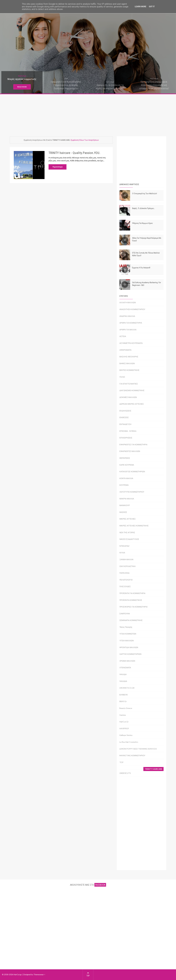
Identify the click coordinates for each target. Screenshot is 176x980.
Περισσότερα (58, 167)
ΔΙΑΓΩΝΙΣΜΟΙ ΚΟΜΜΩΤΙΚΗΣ (132, 390)
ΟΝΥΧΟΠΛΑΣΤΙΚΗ (127, 566)
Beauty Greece (126, 708)
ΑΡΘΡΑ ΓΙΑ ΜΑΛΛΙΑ (128, 330)
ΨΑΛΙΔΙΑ (123, 681)
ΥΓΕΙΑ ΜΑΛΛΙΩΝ (127, 641)
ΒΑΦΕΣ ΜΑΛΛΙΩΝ (127, 363)
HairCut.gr (22, 76)
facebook (100, 885)
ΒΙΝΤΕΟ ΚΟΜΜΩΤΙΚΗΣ (129, 370)
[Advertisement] (88, 114)
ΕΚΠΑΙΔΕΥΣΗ (125, 424)
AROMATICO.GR (127, 688)
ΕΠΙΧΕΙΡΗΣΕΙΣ (126, 438)
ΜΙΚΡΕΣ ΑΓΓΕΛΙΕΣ (128, 519)
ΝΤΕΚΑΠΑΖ (124, 546)
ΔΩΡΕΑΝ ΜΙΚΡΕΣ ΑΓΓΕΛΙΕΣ (132, 404)
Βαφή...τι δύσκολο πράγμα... (143, 208)
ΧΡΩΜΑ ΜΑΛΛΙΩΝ (127, 661)
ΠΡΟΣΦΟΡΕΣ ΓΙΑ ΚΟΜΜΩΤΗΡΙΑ (133, 607)
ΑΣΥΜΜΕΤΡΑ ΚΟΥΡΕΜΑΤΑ (131, 343)
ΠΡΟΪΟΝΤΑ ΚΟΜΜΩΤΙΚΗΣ (131, 600)
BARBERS (124, 695)
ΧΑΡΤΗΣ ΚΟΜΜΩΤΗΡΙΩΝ (130, 654)
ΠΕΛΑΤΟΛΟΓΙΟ (126, 580)
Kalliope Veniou (126, 735)
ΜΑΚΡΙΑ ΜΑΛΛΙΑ (127, 499)
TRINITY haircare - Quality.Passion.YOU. (74, 153)
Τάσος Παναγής (126, 627)
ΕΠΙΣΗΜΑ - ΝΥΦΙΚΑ (128, 431)
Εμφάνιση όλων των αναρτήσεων (85, 140)
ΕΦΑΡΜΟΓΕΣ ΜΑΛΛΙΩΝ (130, 451)
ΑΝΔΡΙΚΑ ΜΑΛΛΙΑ (127, 316)
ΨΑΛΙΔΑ (123, 674)
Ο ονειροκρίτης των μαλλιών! (145, 193)
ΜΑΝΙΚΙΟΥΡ (125, 505)
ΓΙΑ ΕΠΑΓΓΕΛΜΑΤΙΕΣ (129, 384)
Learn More (140, 7)
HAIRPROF (124, 728)
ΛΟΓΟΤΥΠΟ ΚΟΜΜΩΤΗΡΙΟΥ (132, 492)
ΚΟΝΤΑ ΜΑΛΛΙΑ (126, 478)
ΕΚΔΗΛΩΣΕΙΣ (125, 411)
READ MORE (22, 87)
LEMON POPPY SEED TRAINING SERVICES (138, 749)
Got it (152, 7)
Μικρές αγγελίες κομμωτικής (22, 79)
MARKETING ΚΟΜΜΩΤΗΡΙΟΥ (132, 755)
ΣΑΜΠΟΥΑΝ (125, 614)
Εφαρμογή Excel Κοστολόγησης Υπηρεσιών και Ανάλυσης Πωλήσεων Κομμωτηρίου (66, 85)
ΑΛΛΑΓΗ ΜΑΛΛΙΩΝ (128, 302)
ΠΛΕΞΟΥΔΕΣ (125, 586)
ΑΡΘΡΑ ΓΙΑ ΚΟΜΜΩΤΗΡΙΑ (131, 323)
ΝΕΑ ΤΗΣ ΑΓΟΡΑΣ (127, 532)
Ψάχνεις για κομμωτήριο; (142, 223)
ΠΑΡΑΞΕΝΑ (124, 573)
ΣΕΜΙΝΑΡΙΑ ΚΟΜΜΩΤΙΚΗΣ (131, 620)
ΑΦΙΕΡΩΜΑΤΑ (125, 350)
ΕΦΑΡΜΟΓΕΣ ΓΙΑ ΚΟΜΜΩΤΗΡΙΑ (133, 445)
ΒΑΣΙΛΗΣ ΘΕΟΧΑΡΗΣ (129, 357)
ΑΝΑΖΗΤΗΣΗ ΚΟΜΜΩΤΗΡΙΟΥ (132, 309)
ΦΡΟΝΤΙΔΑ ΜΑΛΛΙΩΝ (129, 647)
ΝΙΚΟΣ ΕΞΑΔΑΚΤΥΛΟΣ (129, 539)
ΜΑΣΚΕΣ (123, 512)
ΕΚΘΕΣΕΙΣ (124, 417)
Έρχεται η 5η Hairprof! (141, 268)
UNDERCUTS (125, 773)
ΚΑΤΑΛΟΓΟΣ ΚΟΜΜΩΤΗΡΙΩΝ (132, 471)
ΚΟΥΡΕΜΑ (124, 485)
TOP (66, 79)
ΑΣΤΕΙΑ (123, 336)
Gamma (123, 715)
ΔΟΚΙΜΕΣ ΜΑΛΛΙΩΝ (128, 397)
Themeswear (39, 975)
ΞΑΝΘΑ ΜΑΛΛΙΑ (126, 559)
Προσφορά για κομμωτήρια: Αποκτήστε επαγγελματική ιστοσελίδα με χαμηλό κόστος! (154, 85)
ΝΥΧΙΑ (122, 553)
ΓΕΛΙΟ (122, 377)
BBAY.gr (123, 701)
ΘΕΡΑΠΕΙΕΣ (125, 458)
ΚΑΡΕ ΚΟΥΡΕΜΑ (127, 465)
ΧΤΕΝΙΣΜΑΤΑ (125, 668)
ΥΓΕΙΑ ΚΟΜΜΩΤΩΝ (128, 634)
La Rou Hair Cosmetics (129, 742)
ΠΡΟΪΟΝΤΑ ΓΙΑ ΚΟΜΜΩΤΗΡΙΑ (132, 593)
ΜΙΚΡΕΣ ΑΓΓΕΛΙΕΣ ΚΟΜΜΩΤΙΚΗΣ (134, 526)
